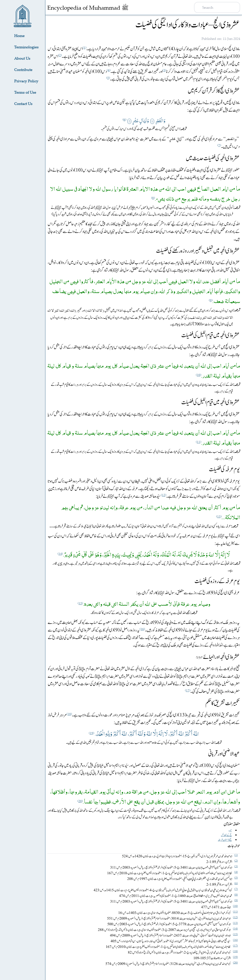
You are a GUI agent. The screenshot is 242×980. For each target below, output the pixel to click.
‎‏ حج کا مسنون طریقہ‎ (225, 840)
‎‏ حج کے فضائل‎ (226, 835)
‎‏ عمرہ (230, 830)
